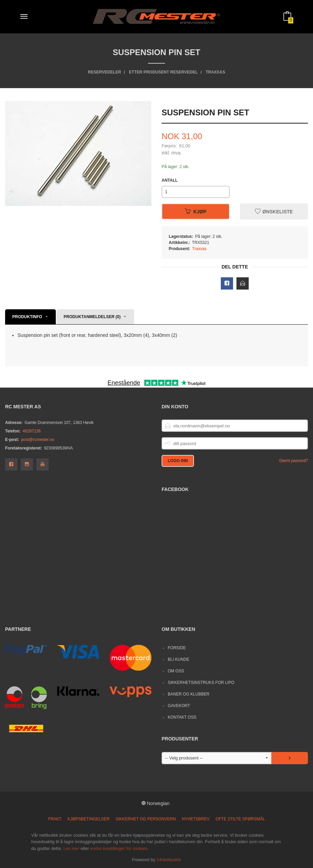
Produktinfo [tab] (27, 317)
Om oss (176, 671)
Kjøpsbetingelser (89, 819)
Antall (170, 180)
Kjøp (195, 212)
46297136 (31, 431)
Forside (177, 648)
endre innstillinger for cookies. (119, 848)
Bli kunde (178, 659)
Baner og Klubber (189, 694)
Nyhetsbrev (196, 819)
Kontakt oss (182, 717)
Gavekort (179, 706)
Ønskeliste (274, 212)
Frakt (55, 819)
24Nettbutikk (169, 860)
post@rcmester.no (38, 440)
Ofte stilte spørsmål (240, 819)
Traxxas (199, 249)
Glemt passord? (293, 461)
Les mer (71, 848)
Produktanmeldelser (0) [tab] (92, 317)
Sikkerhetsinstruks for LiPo (201, 683)
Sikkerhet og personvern (146, 819)
